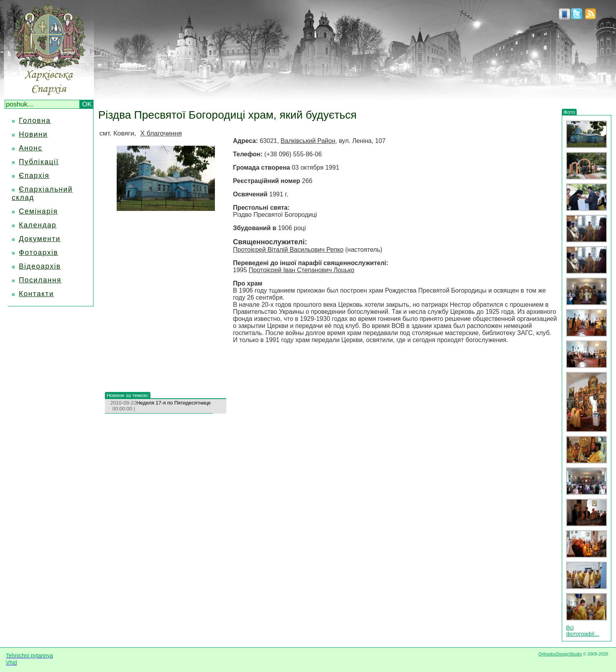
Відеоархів (40, 266)
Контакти (36, 294)
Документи (40, 239)
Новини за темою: (128, 395)
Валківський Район (308, 141)
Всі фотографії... (583, 631)
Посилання (40, 280)
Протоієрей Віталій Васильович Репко (288, 250)
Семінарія (38, 211)
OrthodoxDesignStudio (560, 654)
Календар (38, 225)
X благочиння (161, 133)
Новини (33, 134)
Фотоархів (38, 253)
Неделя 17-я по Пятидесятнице (173, 403)
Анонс (31, 148)
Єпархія (34, 176)
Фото (569, 112)
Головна (35, 121)
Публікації (39, 162)
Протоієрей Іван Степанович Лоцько (302, 270)
